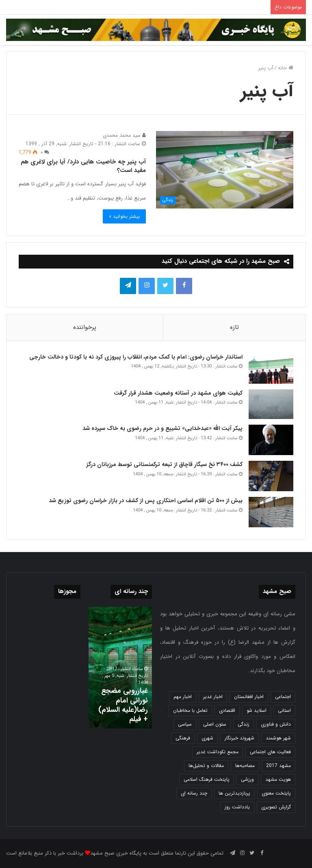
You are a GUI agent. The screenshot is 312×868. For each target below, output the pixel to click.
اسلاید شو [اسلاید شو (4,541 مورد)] (257, 710)
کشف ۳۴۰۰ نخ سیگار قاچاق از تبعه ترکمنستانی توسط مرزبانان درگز (165, 464)
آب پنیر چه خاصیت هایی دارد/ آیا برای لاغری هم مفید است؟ (83, 166)
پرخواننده (85, 327)
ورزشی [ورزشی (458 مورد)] (247, 779)
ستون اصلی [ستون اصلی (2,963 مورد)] (215, 724)
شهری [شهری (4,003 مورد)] (207, 738)
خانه (286, 68)
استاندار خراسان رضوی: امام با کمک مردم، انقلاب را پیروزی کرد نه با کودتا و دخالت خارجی (136, 357)
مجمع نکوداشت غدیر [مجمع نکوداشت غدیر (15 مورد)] (218, 752)
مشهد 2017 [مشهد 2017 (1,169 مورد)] (278, 766)
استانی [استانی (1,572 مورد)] (284, 710)
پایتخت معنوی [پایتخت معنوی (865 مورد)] (276, 793)
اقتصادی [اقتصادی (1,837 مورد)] (227, 710)
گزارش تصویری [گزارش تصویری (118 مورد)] (276, 807)
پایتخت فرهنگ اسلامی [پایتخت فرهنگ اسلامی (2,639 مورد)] (207, 779)
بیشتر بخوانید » (124, 216)
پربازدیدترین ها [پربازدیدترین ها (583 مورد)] (234, 793)
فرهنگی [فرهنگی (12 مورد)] (183, 738)
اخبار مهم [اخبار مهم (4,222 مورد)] (183, 697)
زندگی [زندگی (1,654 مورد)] (244, 724)
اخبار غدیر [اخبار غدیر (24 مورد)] (213, 697)
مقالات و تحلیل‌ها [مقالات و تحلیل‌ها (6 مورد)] (206, 766)
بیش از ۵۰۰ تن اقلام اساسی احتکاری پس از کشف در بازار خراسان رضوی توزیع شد (146, 501)
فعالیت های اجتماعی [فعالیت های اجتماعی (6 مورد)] (270, 752)
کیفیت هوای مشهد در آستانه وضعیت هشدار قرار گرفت (178, 393)
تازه (234, 327)
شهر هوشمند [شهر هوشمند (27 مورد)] (278, 738)
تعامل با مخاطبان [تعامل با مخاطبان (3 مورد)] (190, 710)
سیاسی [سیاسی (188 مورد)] (185, 724)
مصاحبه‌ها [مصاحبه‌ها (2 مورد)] (245, 766)
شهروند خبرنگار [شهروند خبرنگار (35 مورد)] (239, 738)
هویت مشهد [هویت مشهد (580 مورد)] (278, 779)
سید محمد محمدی (124, 135)
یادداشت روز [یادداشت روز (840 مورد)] (237, 807)
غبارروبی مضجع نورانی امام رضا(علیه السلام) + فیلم (123, 705)
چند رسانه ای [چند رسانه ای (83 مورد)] (194, 793)
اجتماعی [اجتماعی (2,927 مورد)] (283, 697)
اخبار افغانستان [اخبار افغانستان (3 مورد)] (249, 697)
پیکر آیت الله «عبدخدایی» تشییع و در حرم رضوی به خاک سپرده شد (162, 428)
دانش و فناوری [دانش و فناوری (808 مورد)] (276, 724)
